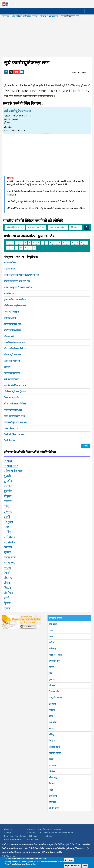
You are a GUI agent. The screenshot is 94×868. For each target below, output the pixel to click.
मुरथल (7, 552)
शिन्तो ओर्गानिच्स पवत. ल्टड (14, 435)
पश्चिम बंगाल (54, 808)
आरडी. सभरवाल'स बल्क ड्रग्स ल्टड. (17, 281)
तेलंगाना (52, 784)
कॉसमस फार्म (9, 336)
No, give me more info (73, 866)
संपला (7, 583)
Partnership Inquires (52, 829)
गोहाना (8, 496)
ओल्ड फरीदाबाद (13, 471)
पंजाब (51, 759)
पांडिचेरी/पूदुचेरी (55, 753)
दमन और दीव (54, 661)
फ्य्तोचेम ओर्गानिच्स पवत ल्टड (15, 385)
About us (8, 829)
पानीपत (8, 532)
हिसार (7, 603)
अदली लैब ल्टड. (10, 269)
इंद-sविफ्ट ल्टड (10, 293)
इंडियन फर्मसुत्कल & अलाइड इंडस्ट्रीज (18, 287)
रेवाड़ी (7, 573)
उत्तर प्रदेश (53, 796)
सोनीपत (8, 593)
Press (32, 833)
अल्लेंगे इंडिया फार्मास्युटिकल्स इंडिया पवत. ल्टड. (21, 275)
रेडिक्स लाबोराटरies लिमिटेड (15, 404)
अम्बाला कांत (11, 466)
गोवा (51, 673)
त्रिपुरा (51, 790)
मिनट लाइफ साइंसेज (12, 398)
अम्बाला (8, 461)
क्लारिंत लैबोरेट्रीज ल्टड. (13, 324)
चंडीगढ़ (52, 643)
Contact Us (34, 829)
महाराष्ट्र (52, 728)
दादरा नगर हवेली (55, 655)
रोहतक (8, 578)
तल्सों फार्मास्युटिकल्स (12, 361)
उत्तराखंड (52, 802)
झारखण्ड (52, 704)
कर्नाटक (52, 710)
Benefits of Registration (15, 836)
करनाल (8, 486)
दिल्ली (51, 667)
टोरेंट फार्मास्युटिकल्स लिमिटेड (15, 349)
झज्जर (8, 512)
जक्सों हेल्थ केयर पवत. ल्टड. (15, 342)
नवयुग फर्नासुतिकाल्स (12, 373)
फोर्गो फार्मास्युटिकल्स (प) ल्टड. (15, 391)
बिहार (51, 636)
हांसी (7, 598)
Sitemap (33, 836)
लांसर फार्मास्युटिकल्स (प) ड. (14, 416)
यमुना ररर (9, 563)
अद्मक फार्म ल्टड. (10, 263)
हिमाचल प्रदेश (54, 692)
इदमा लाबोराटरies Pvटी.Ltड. (15, 300)
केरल (51, 716)
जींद (6, 506)
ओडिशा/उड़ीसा (55, 747)
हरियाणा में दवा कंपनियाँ (49, 16)
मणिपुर (52, 735)
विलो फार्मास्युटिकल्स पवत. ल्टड (16, 422)
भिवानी (8, 547)
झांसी (7, 517)
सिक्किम (52, 771)
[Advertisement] (47, 37)
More (86, 446)
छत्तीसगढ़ (53, 649)
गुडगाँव (8, 491)
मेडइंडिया (5, 16)
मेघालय (52, 741)
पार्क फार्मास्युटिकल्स (11, 379)
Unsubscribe (48, 836)
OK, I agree (69, 860)
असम (51, 630)
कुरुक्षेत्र (8, 481)
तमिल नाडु (53, 778)
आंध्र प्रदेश (53, 624)
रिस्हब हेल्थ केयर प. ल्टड (13, 410)
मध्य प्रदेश (53, 722)
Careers (8, 833)
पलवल (8, 527)
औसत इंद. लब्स (10, 318)
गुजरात (52, 679)
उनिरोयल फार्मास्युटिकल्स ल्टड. (15, 306)
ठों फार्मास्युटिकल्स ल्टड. (13, 355)
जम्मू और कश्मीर (55, 698)
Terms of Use (31, 864)
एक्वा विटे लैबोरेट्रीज (11, 312)
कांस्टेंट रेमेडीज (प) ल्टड (13, 330)
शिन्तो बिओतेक (10, 441)
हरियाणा (52, 685)
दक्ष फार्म (7, 367)
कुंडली (7, 476)
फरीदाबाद (10, 537)
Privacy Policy (14, 864)
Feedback (34, 840)
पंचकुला (8, 522)
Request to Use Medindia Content (58, 833)
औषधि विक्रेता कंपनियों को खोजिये (24, 16)
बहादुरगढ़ (9, 542)
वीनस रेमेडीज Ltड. (11, 428)
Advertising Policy (12, 840)
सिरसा (7, 588)
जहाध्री (8, 501)
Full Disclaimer (9, 856)
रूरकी (7, 568)
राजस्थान (52, 765)
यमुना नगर (10, 557)
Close (85, 866)
